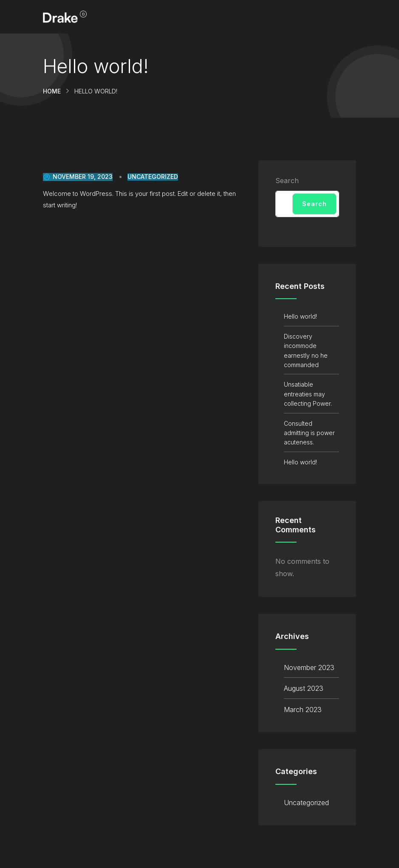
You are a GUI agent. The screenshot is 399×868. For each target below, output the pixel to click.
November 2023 (309, 667)
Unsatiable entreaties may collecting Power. (308, 394)
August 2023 (304, 688)
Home (52, 91)
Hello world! (300, 316)
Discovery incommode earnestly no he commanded (306, 351)
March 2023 (303, 710)
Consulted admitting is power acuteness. (309, 433)
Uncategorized (153, 177)
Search (287, 181)
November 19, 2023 (78, 177)
